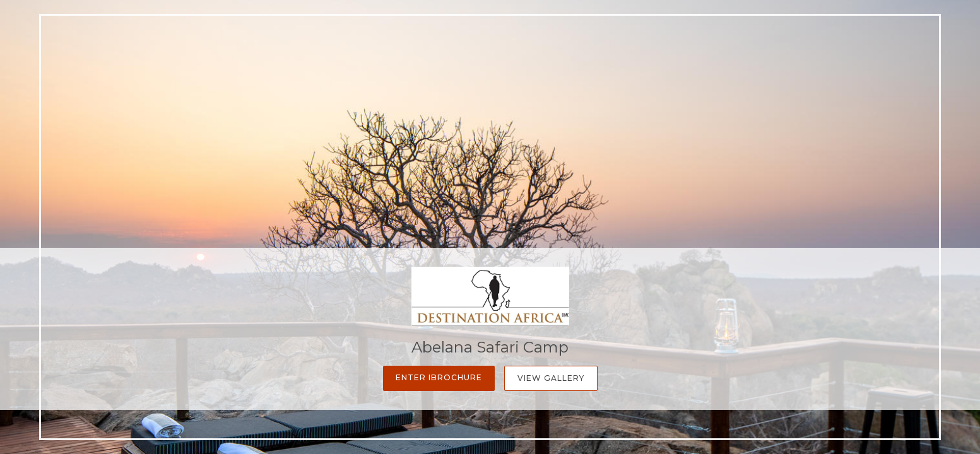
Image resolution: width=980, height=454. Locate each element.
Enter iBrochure (439, 377)
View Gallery (551, 378)
